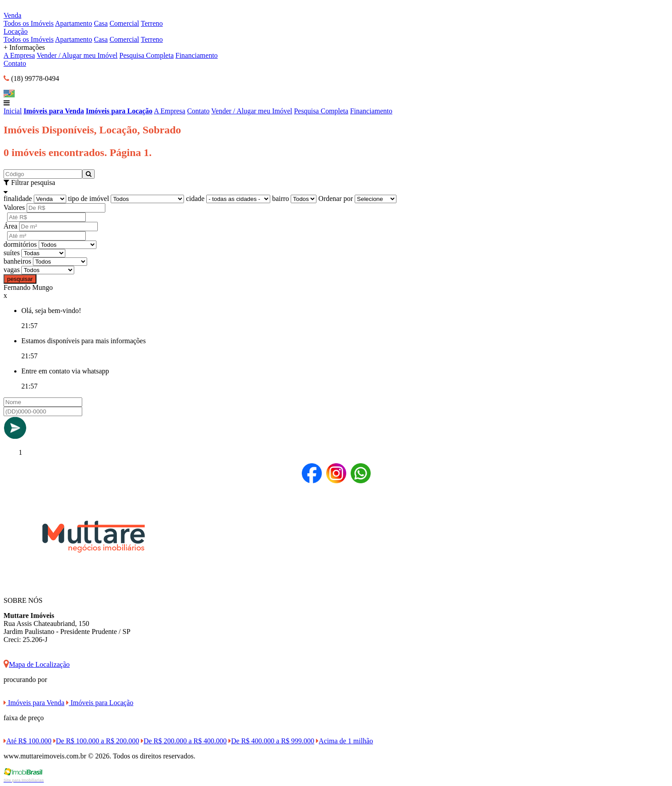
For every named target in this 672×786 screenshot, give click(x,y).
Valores (14, 207)
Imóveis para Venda (54, 111)
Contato (15, 63)
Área (10, 226)
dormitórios (20, 244)
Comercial (124, 23)
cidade (195, 199)
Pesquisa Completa (147, 55)
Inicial (13, 111)
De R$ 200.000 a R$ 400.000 (184, 741)
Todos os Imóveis (29, 23)
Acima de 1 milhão (344, 741)
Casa (101, 23)
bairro (280, 199)
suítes (12, 253)
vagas (12, 270)
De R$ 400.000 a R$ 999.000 (271, 741)
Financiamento (197, 55)
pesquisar (20, 279)
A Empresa (19, 55)
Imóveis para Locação (119, 111)
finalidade (18, 199)
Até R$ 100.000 (28, 741)
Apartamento (74, 23)
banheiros (17, 261)
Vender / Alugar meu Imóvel (77, 55)
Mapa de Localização (37, 664)
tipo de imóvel (88, 199)
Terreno (152, 23)
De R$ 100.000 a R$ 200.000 (96, 741)
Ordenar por (336, 199)
